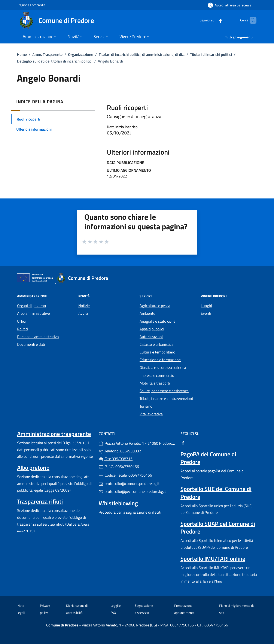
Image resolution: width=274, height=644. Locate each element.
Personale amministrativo (38, 337)
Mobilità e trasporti (155, 383)
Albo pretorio (33, 468)
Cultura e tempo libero (157, 352)
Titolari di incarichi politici (211, 54)
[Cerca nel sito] (251, 20)
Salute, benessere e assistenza (164, 391)
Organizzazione (81, 54)
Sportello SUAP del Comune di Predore (218, 528)
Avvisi (83, 313)
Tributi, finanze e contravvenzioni (166, 399)
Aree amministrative (34, 313)
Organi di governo (32, 306)
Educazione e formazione (160, 360)
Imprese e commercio (157, 375)
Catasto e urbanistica (156, 344)
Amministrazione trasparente (54, 434)
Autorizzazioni (151, 337)
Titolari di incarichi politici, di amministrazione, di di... (142, 54)
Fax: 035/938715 (116, 459)
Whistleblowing (118, 503)
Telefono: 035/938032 (120, 451)
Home (22, 54)
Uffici (21, 321)
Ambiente (147, 313)
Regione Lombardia (31, 5)
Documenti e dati (31, 344)
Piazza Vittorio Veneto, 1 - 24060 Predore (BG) (137, 443)
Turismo (146, 406)
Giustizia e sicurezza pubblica (163, 367)
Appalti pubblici (152, 329)
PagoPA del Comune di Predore (208, 458)
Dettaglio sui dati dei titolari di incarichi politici (55, 61)
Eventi (206, 313)
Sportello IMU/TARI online (213, 559)
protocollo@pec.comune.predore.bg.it (132, 491)
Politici (23, 329)
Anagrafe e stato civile (157, 321)
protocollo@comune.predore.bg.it (129, 484)
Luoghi (206, 306)
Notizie (84, 306)
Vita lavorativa (151, 414)
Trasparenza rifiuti (40, 501)
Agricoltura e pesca (155, 306)
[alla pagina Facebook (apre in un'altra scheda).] (213, 20)
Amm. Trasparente (47, 54)
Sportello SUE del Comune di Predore (216, 493)
